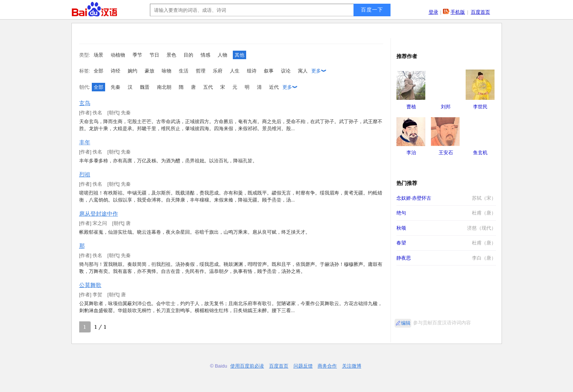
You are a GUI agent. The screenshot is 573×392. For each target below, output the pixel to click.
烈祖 (85, 174)
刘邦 (446, 107)
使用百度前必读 (247, 366)
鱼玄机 (480, 153)
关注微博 (352, 366)
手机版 (458, 12)
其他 (239, 55)
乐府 (218, 71)
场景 (98, 55)
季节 (137, 55)
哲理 (201, 71)
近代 (274, 87)
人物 (222, 55)
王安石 (446, 153)
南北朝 (164, 87)
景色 (171, 55)
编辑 (406, 323)
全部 (98, 71)
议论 (286, 71)
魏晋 (145, 87)
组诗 (252, 71)
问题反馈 (303, 366)
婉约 (133, 71)
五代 (208, 87)
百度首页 (480, 12)
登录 (433, 12)
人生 (235, 71)
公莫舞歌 (90, 285)
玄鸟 (85, 103)
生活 (184, 71)
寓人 (303, 71)
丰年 (85, 142)
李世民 (480, 107)
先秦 (115, 87)
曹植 (411, 107)
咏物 (167, 71)
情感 (205, 55)
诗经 (115, 71)
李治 (411, 153)
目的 (188, 55)
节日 (154, 55)
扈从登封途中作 (99, 214)
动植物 (118, 55)
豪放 (150, 71)
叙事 (269, 71)
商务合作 (327, 366)
